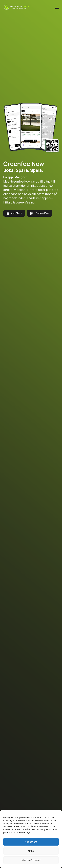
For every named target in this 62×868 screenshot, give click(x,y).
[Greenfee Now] (17, 7)
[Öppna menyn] (57, 7)
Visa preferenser (31, 860)
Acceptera (31, 842)
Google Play (40, 213)
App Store (14, 213)
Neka (31, 851)
